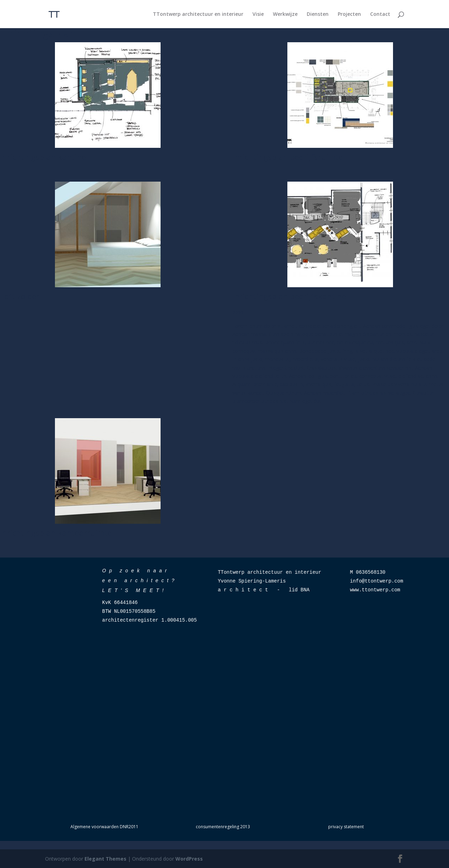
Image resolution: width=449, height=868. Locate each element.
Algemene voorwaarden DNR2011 (104, 827)
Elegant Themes (105, 859)
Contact (380, 14)
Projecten (349, 14)
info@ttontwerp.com (377, 581)
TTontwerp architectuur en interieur (198, 14)
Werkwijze (285, 14)
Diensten (318, 14)
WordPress (189, 859)
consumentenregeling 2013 (223, 827)
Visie (258, 14)
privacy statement (346, 827)
